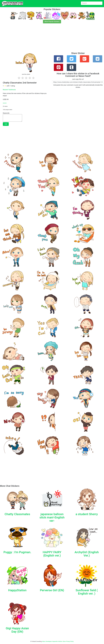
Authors (60, 641)
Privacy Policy (70, 641)
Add (6, 124)
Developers (49, 641)
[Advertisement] (52, 39)
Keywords (55, 641)
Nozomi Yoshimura (9, 90)
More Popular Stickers (52, 22)
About (44, 641)
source (5, 103)
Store (64, 641)
